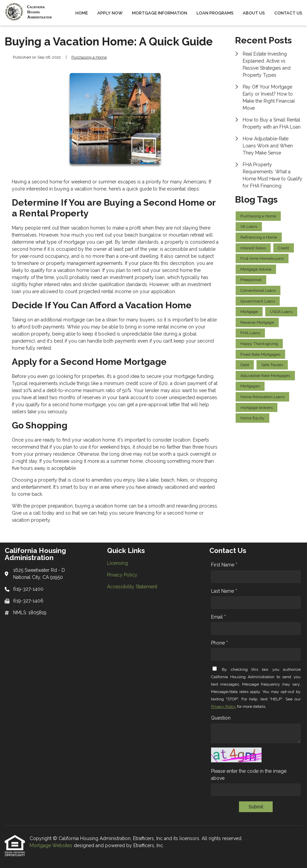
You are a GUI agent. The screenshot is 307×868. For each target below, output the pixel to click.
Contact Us (288, 13)
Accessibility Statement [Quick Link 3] (132, 587)
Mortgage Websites (52, 845)
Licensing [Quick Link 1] (117, 563)
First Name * (224, 565)
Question (221, 718)
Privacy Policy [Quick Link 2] (122, 575)
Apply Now (110, 13)
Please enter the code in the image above (249, 775)
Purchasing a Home (89, 57)
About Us (254, 13)
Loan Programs (215, 13)
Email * (218, 617)
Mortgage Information (160, 13)
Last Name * (224, 591)
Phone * (219, 643)
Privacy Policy (224, 706)
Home (82, 13)
